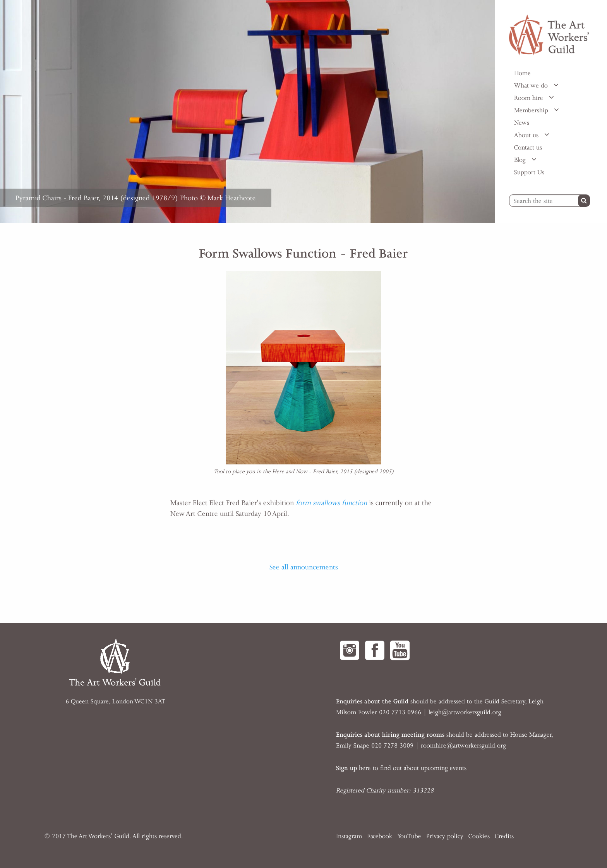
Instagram (349, 836)
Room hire (530, 98)
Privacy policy (445, 836)
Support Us (529, 172)
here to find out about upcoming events (401, 768)
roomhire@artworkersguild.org (463, 746)
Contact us (528, 148)
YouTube (409, 836)
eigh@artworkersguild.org (466, 712)
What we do (532, 86)
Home (522, 73)
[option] (247, 111)
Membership (532, 110)
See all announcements (304, 567)
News (522, 123)
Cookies (479, 836)
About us (527, 135)
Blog (521, 160)
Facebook (380, 836)
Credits (504, 836)
